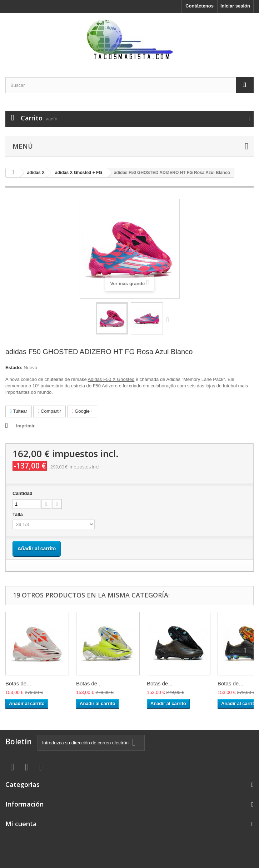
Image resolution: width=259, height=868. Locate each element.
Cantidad (23, 493)
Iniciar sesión (235, 6)
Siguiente (169, 319)
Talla (18, 514)
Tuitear (19, 411)
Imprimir (25, 426)
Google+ (82, 411)
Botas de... (18, 683)
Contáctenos (200, 6)
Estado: (14, 368)
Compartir (49, 411)
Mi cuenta (21, 824)
